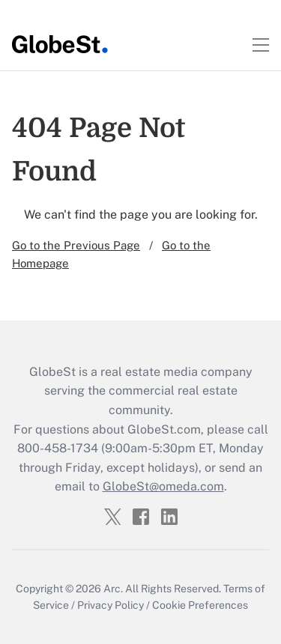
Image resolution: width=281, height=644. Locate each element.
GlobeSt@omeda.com (163, 486)
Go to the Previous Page (76, 245)
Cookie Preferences (200, 605)
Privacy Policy (111, 605)
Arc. (113, 589)
